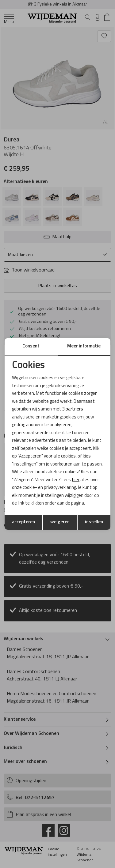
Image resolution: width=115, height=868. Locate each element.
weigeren (60, 522)
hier (76, 480)
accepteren (23, 522)
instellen (94, 522)
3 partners (73, 409)
